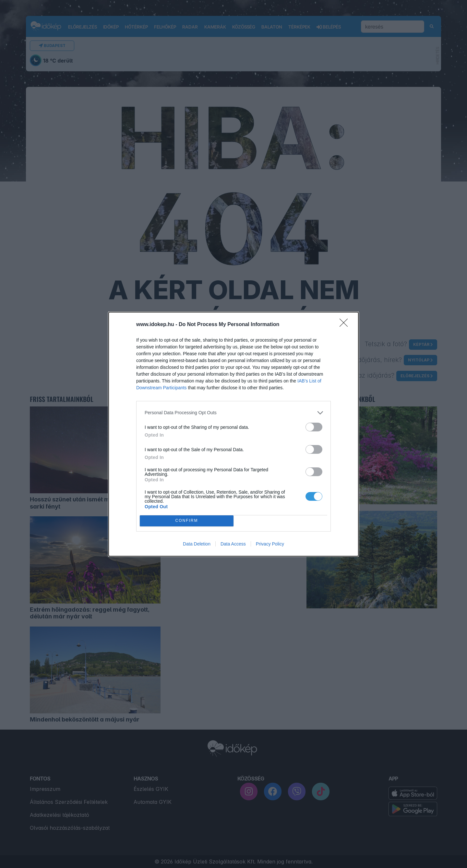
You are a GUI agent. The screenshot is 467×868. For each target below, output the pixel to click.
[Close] (346, 325)
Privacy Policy (270, 544)
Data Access (233, 544)
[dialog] (233, 434)
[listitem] (233, 413)
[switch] (314, 427)
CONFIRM (187, 521)
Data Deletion (197, 544)
